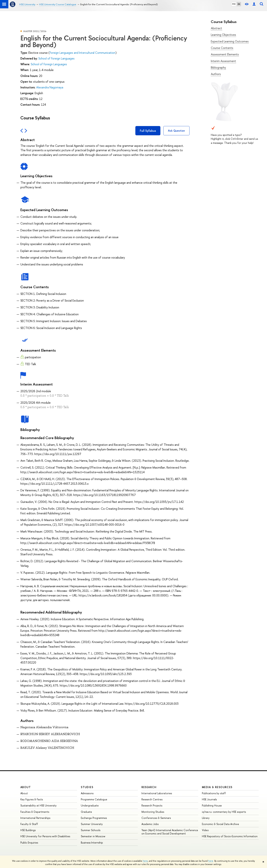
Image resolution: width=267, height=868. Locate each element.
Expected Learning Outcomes (230, 41)
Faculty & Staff (29, 824)
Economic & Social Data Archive (220, 824)
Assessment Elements (225, 54)
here (145, 861)
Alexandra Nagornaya (50, 87)
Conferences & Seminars (156, 818)
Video (205, 830)
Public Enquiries (29, 843)
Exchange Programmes (94, 818)
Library (206, 818)
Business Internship (92, 843)
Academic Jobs (150, 824)
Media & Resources (217, 787)
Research (149, 787)
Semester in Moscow (93, 836)
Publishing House (212, 805)
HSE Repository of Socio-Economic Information (230, 836)
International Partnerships (35, 818)
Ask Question (176, 131)
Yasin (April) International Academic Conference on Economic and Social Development (170, 832)
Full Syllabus (148, 131)
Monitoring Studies (153, 812)
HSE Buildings (28, 830)
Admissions (87, 793)
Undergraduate (90, 805)
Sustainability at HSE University (38, 805)
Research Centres (152, 799)
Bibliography (218, 67)
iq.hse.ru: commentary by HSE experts (224, 812)
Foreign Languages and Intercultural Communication (83, 53)
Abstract (216, 28)
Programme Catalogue (94, 799)
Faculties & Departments (35, 812)
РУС (234, 4)
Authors (216, 74)
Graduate (86, 812)
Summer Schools (91, 830)
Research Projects (152, 805)
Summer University (92, 824)
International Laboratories (157, 793)
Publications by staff (214, 793)
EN (239, 4)
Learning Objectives (223, 35)
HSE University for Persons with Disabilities (45, 836)
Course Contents (222, 48)
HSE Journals (209, 799)
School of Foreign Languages (56, 58)
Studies (87, 787)
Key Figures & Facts (32, 799)
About (26, 787)
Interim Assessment (223, 61)
